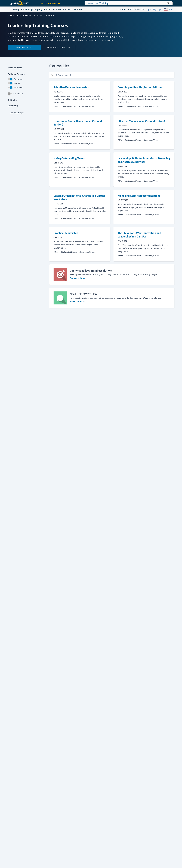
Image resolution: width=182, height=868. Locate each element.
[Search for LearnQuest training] (129, 3)
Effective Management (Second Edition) (141, 121)
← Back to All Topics (16, 113)
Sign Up (157, 9)
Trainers (78, 9)
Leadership (13, 106)
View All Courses (24, 47)
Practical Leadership (66, 233)
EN (170, 9)
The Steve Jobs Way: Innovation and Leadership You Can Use (139, 235)
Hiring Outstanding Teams (69, 158)
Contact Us (124, 9)
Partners (67, 9)
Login (149, 9)
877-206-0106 (137, 9)
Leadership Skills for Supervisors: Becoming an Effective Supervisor (144, 160)
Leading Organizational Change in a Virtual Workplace (79, 197)
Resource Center (53, 9)
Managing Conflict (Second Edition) (139, 196)
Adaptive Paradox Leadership (71, 87)
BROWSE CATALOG (50, 3)
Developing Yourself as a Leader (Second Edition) (78, 123)
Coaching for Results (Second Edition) (140, 87)
